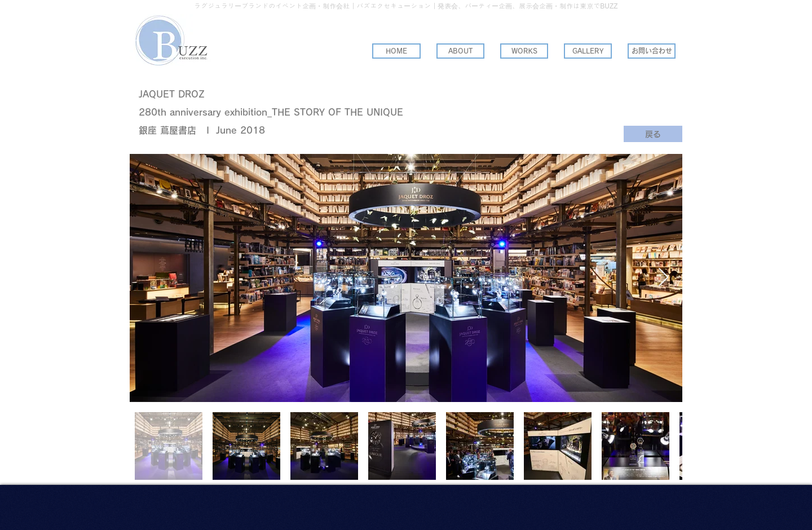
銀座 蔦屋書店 (167, 130)
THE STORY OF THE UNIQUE (337, 112)
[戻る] (653, 134)
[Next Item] (663, 278)
